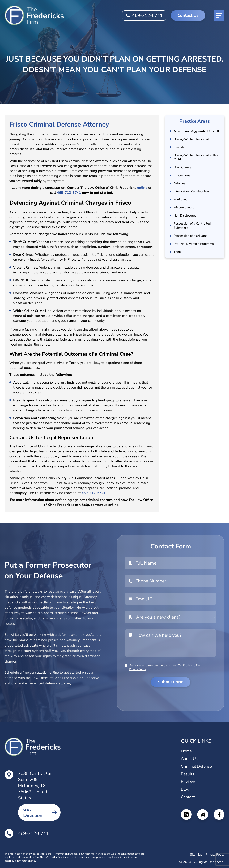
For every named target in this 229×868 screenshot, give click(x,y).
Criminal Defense (196, 766)
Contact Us (188, 15)
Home (186, 751)
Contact (188, 797)
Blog (185, 789)
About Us (189, 759)
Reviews (189, 782)
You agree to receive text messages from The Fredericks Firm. (165, 668)
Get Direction (33, 812)
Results (188, 774)
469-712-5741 (147, 15)
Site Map (196, 855)
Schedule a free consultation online (32, 672)
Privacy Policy (137, 669)
